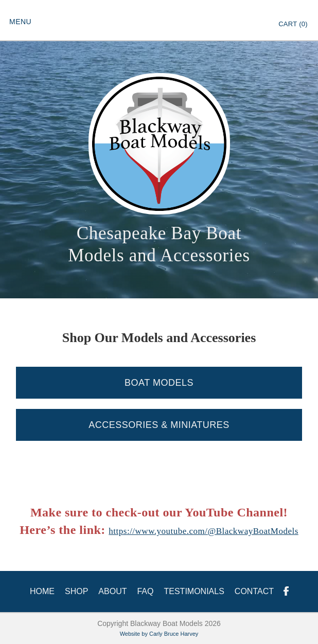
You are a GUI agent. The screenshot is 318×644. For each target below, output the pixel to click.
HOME (42, 591)
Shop (76, 591)
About (112, 591)
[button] (20, 21)
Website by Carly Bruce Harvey (159, 634)
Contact (254, 591)
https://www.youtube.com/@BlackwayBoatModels (203, 531)
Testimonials (194, 591)
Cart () (293, 24)
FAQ (145, 591)
